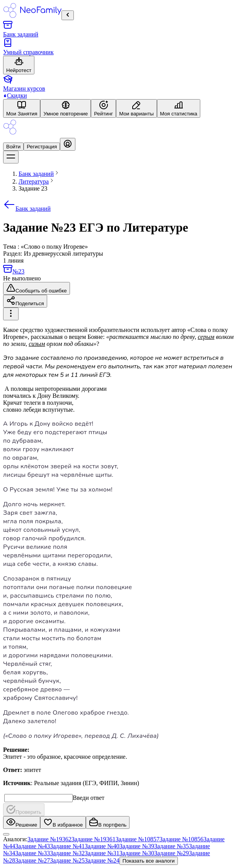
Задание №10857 (138, 839)
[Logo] (10, 134)
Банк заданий (27, 209)
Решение (22, 822)
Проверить (24, 810)
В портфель (108, 822)
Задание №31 (102, 853)
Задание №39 (137, 846)
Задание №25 (67, 860)
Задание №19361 (94, 839)
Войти (13, 147)
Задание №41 (67, 846)
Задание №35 (172, 846)
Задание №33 (32, 853)
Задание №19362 (49, 839)
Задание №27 (32, 860)
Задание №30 (137, 853)
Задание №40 (102, 846)
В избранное (63, 822)
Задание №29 (172, 853)
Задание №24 (102, 860)
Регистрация (42, 147)
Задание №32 (67, 853)
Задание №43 (32, 846)
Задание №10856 (182, 839)
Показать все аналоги (149, 861)
